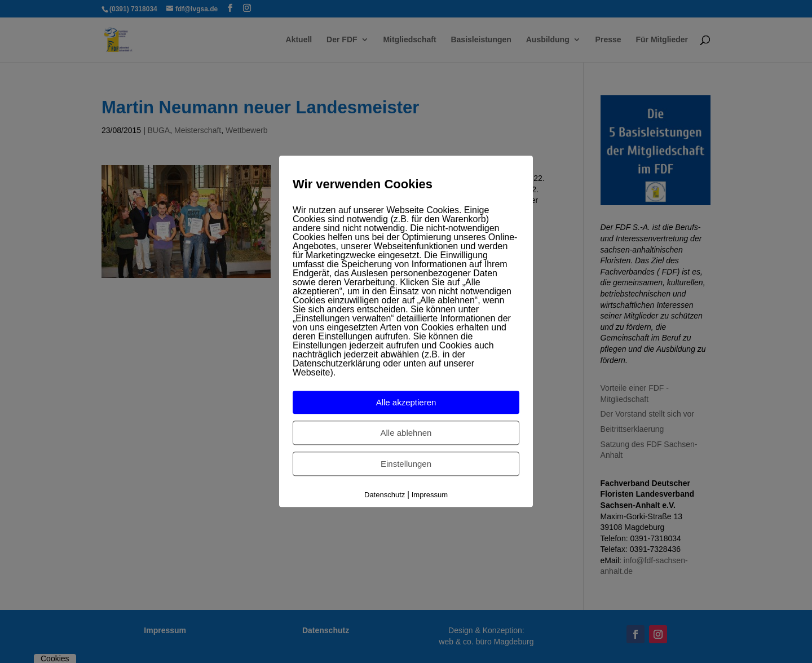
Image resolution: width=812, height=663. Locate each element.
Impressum (430, 495)
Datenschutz (385, 495)
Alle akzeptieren (406, 402)
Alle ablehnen (406, 433)
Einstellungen (406, 464)
